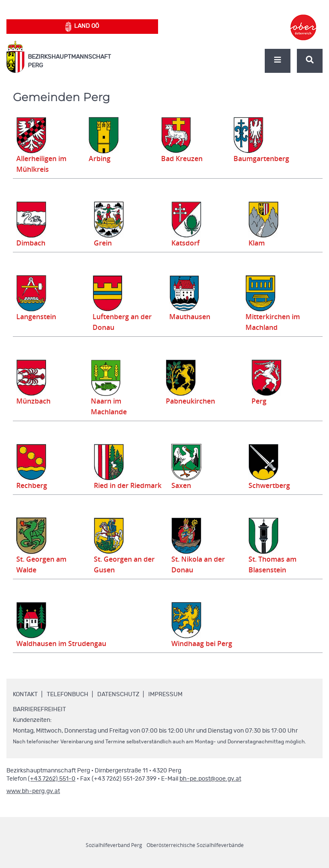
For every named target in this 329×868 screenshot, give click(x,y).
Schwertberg (268, 485)
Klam (257, 243)
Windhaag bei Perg (207, 654)
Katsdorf (186, 243)
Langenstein (38, 317)
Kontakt (25, 705)
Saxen (180, 485)
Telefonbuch (67, 705)
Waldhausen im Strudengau (65, 654)
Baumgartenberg (260, 159)
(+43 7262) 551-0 (52, 790)
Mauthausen (187, 317)
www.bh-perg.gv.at (33, 802)
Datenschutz (118, 705)
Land (82, 27)
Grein (103, 243)
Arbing (102, 159)
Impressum (165, 705)
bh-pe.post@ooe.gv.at (210, 790)
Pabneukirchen (189, 401)
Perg (260, 401)
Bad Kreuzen (182, 159)
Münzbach (35, 401)
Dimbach (32, 243)
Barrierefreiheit (39, 720)
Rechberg (33, 485)
